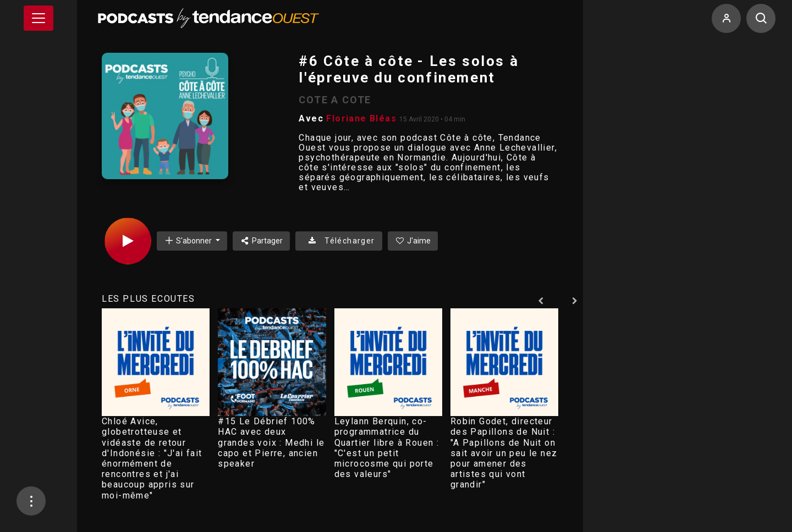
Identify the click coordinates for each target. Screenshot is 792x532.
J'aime (413, 241)
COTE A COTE (335, 100)
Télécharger (339, 241)
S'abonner (189, 240)
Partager (262, 241)
